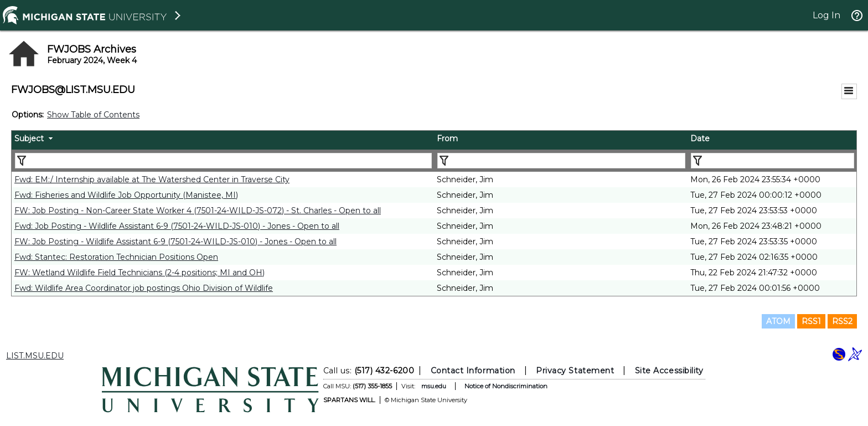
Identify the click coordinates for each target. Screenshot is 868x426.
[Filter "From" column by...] (561, 161)
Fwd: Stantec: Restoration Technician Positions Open (116, 257)
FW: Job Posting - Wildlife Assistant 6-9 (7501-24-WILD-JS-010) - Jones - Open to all (175, 242)
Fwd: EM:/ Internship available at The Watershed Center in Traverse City (152, 179)
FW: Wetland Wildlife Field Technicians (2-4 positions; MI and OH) (139, 273)
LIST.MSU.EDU (35, 356)
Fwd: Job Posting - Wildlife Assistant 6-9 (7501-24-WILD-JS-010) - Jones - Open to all (177, 226)
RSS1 (811, 321)
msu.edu (434, 386)
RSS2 (842, 321)
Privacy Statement (575, 371)
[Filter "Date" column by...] (773, 161)
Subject (29, 138)
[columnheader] (223, 140)
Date (700, 138)
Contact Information (473, 371)
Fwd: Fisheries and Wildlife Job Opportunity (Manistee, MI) (126, 195)
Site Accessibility (669, 371)
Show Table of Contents (93, 115)
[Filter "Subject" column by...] (223, 161)
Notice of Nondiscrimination (506, 386)
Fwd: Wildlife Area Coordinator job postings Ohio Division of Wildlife (144, 288)
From (447, 138)
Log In (826, 15)
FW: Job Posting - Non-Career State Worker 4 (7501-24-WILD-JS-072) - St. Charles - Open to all (198, 211)
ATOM (778, 321)
